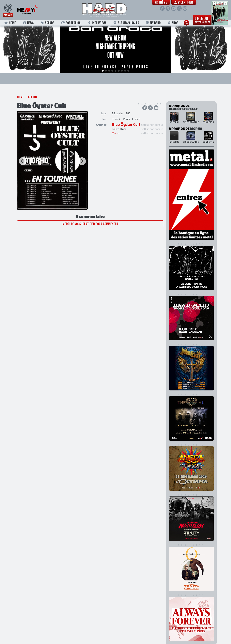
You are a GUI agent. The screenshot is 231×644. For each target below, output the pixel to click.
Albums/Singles (126, 23)
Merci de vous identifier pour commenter (90, 218)
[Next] (82, 156)
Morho (116, 128)
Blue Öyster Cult (126, 119)
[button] (164, 2)
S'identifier (187, 2)
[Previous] (23, 156)
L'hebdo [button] (202, 19)
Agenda (47, 23)
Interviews (97, 23)
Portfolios (71, 23)
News (28, 23)
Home (10, 23)
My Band (153, 23)
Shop (173, 23)
